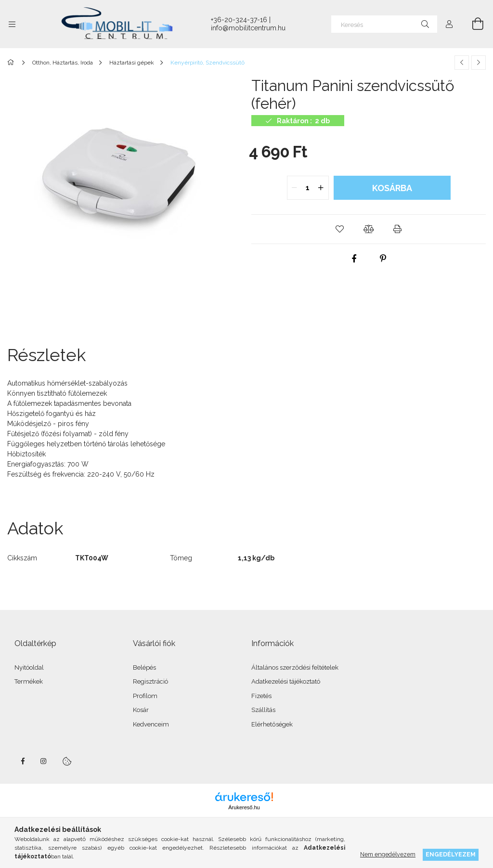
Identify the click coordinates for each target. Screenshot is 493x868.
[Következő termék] (479, 63)
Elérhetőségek (272, 724)
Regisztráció (150, 681)
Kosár (141, 710)
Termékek (29, 681)
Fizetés (261, 696)
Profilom (145, 696)
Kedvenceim (151, 724)
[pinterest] (383, 259)
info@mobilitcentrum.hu (248, 28)
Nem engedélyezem (388, 854)
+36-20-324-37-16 (239, 20)
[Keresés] (384, 24)
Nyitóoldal (29, 667)
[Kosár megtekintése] (472, 24)
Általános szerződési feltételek (295, 667)
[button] (340, 229)
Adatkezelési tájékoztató (286, 681)
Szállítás (263, 710)
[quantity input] (308, 188)
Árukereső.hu (244, 807)
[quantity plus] (321, 188)
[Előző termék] (462, 63)
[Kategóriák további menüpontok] (12, 24)
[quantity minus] (295, 188)
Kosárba (392, 188)
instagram (44, 761)
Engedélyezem (451, 854)
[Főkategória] (12, 63)
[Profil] (449, 24)
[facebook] (354, 259)
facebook (23, 761)
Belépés (144, 667)
